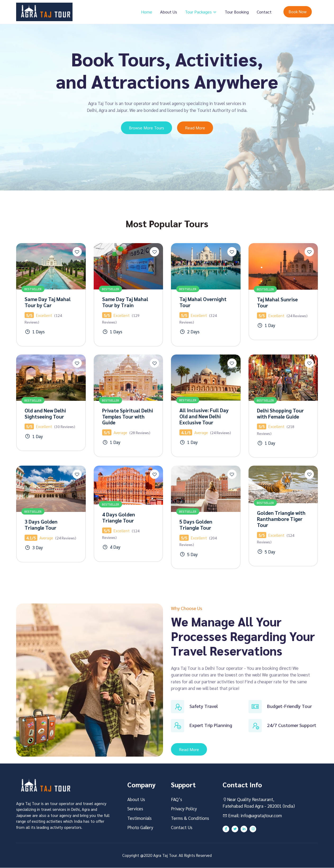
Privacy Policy (184, 809)
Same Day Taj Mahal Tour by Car (48, 302)
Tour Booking (237, 12)
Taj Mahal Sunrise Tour (277, 302)
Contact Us (182, 828)
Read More (195, 128)
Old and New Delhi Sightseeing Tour (45, 413)
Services (135, 809)
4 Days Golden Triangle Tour (119, 518)
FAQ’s (177, 799)
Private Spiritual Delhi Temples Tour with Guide (128, 416)
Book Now (298, 12)
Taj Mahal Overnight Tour (203, 302)
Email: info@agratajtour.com (252, 816)
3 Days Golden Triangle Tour (41, 525)
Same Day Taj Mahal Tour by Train (125, 302)
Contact (264, 12)
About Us (169, 12)
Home (147, 12)
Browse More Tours (146, 128)
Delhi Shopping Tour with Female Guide (280, 413)
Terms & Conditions (190, 818)
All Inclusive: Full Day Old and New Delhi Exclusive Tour (204, 416)
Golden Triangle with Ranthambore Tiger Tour (281, 519)
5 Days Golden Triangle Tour (196, 525)
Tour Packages (199, 12)
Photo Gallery (140, 828)
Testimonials (139, 818)
